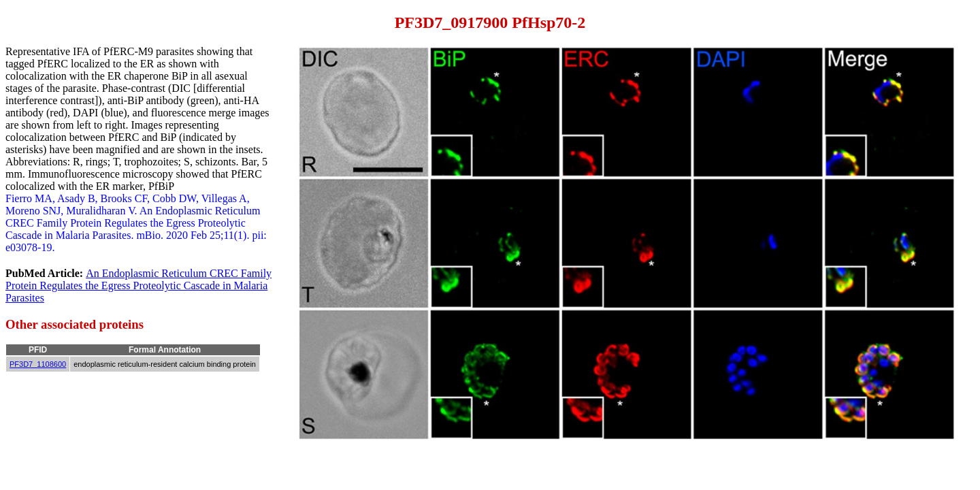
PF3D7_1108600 (38, 364)
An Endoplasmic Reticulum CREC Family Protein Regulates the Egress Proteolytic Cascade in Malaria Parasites (138, 285)
